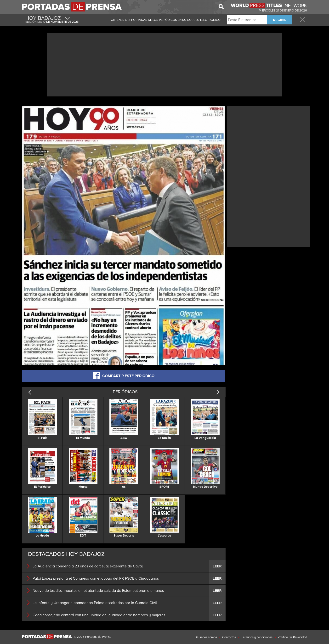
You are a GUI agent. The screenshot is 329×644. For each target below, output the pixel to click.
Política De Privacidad (292, 637)
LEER (217, 566)
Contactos (229, 637)
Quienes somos (207, 637)
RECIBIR (280, 20)
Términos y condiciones (257, 637)
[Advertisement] (164, 64)
